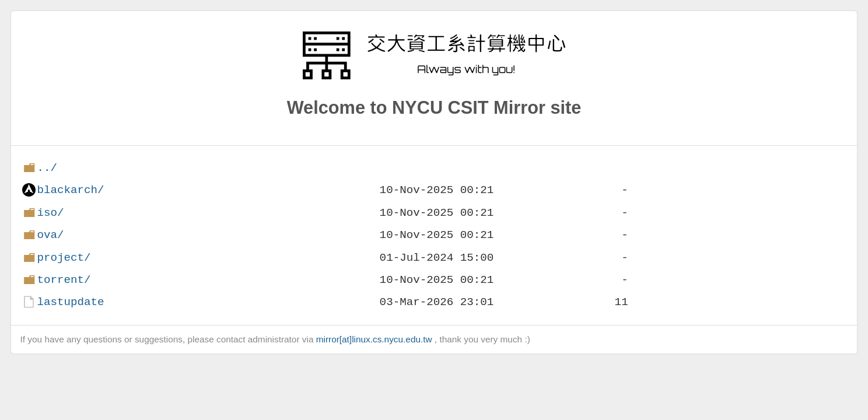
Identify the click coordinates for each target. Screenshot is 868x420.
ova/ (50, 235)
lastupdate (70, 302)
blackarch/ (70, 190)
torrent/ (64, 280)
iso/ (50, 213)
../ (47, 168)
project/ (64, 258)
